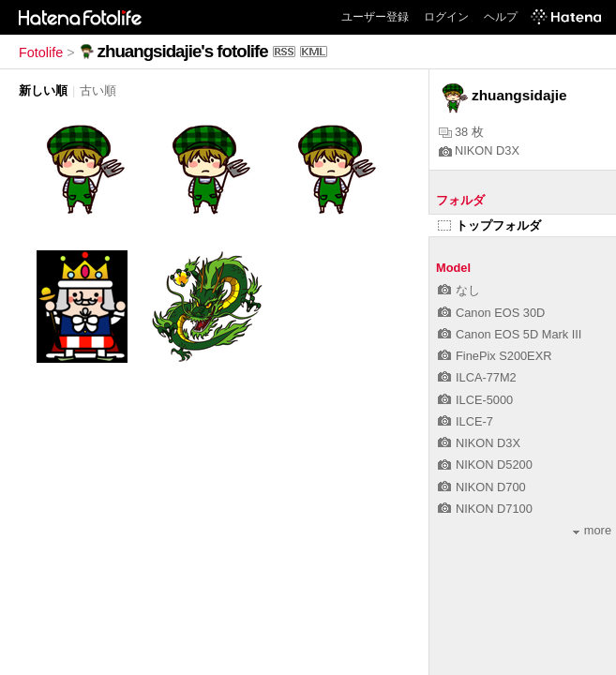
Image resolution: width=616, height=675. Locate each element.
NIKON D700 (482, 487)
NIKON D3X (479, 150)
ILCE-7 (466, 421)
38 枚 (461, 132)
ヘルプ (501, 17)
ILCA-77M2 (477, 377)
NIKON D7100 (485, 509)
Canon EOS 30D (491, 313)
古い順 (98, 90)
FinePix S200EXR (495, 356)
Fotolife (41, 52)
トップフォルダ (489, 225)
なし (459, 290)
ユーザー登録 (375, 17)
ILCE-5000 (475, 400)
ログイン (446, 17)
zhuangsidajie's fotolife (183, 51)
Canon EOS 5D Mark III (510, 334)
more (592, 530)
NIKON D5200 (485, 465)
